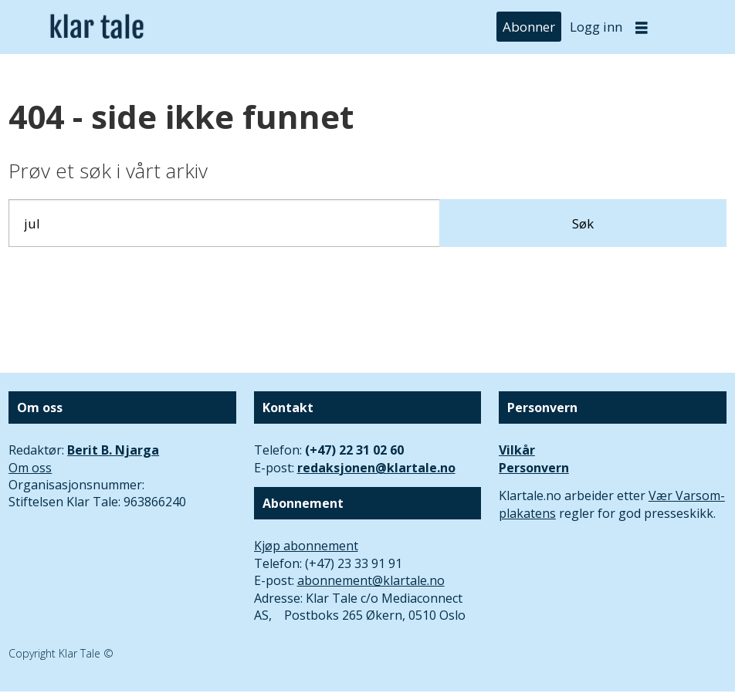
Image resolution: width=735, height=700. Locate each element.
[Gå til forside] (97, 27)
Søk (583, 223)
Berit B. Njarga (113, 450)
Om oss (30, 468)
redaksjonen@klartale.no (376, 468)
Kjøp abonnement (306, 546)
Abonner (529, 27)
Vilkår (517, 450)
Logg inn (596, 27)
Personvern (534, 468)
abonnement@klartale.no (371, 580)
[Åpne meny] (642, 27)
